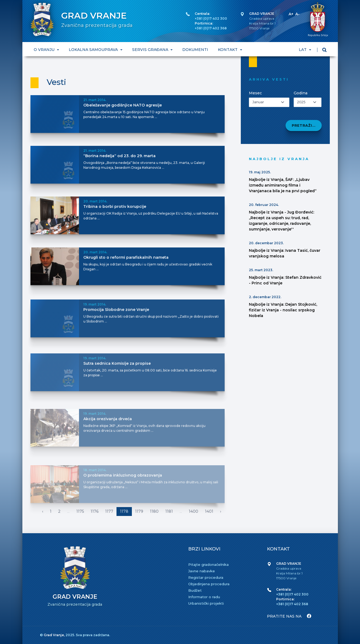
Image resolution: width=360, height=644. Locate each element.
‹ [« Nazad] (43, 511)
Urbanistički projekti (206, 603)
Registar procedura (206, 577)
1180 (154, 511)
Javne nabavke (202, 571)
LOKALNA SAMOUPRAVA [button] (94, 50)
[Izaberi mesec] (269, 102)
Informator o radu (204, 597)
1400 (193, 511)
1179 (139, 511)
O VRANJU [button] (45, 50)
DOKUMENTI (195, 50)
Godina (301, 93)
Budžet (195, 590)
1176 (95, 511)
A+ (291, 14)
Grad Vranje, (55, 635)
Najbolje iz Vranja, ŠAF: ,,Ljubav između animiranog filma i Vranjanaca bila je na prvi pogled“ (283, 185)
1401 (209, 511)
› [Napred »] (221, 511)
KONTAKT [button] (228, 50)
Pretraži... (304, 125)
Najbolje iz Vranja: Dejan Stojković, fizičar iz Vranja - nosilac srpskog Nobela (283, 310)
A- (297, 14)
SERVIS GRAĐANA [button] (150, 50)
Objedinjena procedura (209, 584)
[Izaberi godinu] (308, 102)
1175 (80, 511)
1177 (109, 511)
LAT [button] (303, 50)
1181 (169, 511)
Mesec (255, 93)
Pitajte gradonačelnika (208, 564)
